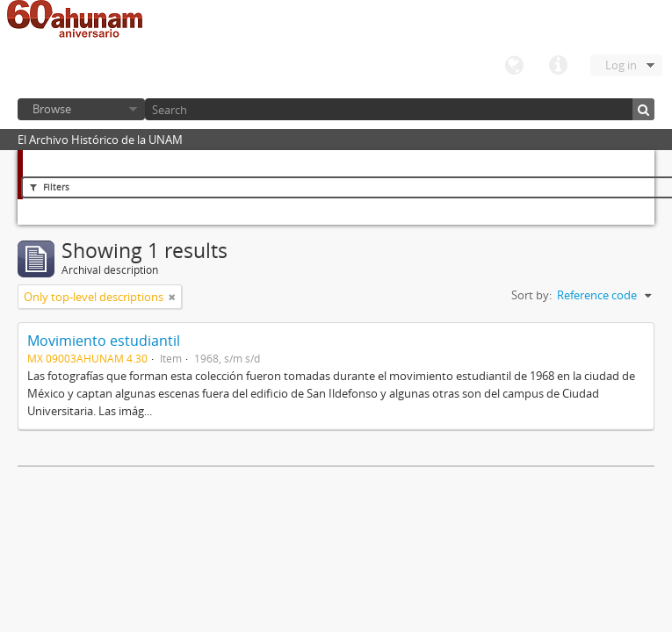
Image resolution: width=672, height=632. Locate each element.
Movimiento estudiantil (104, 341)
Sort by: (531, 295)
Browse (52, 109)
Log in (621, 65)
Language (514, 66)
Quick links (558, 66)
